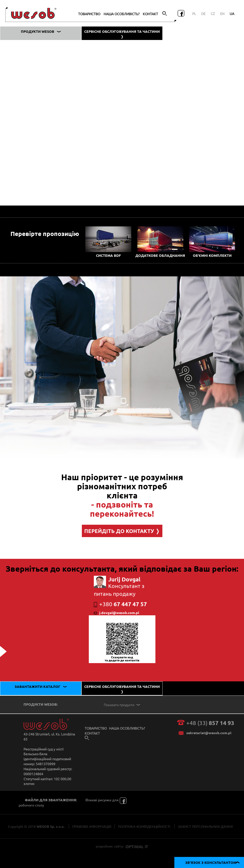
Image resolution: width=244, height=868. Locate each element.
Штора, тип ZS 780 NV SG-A (30, 100)
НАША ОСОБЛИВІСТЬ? (122, 14)
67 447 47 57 (120, 604)
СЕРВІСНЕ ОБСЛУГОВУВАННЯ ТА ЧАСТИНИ (122, 34)
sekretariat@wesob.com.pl (209, 733)
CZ (213, 13)
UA (232, 13)
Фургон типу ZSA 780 (25, 110)
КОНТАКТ (150, 14)
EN (222, 13)
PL (194, 13)
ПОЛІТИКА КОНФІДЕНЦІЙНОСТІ (144, 826)
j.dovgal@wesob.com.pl (116, 613)
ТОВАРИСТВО (89, 14)
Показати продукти (123, 705)
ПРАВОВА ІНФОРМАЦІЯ (92, 826)
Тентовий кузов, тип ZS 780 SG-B (34, 119)
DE (203, 13)
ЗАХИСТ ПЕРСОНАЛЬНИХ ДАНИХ (205, 826)
